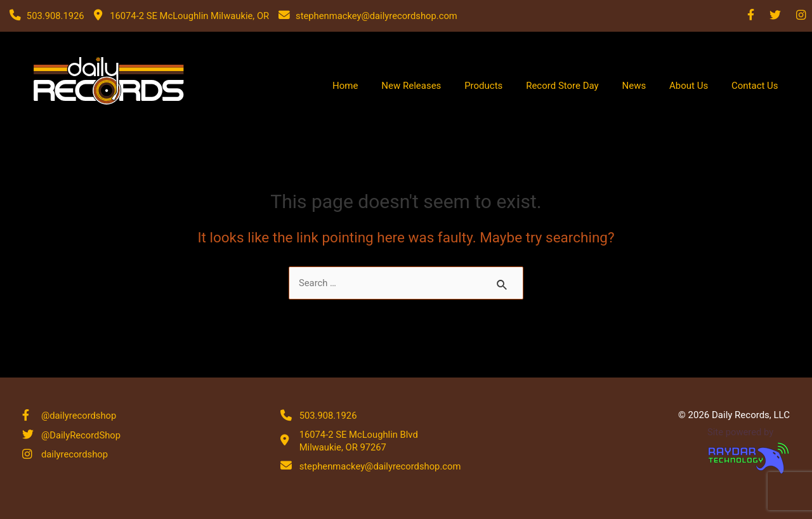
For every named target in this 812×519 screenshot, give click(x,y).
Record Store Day (598, 86)
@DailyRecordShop (82, 435)
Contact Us (760, 86)
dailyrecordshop (75, 455)
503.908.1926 (329, 415)
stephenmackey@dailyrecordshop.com (382, 466)
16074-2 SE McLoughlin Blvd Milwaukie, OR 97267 (360, 440)
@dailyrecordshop (79, 415)
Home (410, 86)
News (659, 86)
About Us (704, 86)
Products (528, 86)
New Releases (466, 86)
